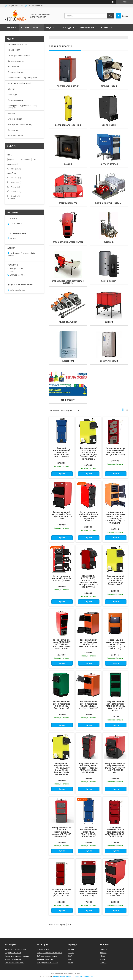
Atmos (71, 953)
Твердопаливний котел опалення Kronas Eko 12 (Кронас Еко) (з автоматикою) (115, 580)
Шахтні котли (109, 125)
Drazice (103, 963)
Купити (62, 474)
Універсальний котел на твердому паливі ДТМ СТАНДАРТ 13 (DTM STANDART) (115, 644)
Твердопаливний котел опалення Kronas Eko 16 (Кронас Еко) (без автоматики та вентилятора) (88, 453)
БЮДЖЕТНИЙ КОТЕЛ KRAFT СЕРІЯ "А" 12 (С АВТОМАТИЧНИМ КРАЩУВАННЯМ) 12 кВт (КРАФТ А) (88, 581)
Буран (71, 949)
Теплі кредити (66, 28)
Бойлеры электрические (47, 956)
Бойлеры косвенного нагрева (49, 953)
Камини (68, 164)
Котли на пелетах (109, 164)
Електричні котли (109, 361)
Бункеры (11, 113)
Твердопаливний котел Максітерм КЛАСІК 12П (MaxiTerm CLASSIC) (88, 643)
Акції (48, 28)
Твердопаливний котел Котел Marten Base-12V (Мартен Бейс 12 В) (88, 892)
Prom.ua (79, 974)
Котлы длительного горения (17, 956)
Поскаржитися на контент (62, 976)
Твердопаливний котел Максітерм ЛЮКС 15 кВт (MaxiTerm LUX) (62, 705)
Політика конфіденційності (83, 976)
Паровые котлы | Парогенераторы (23, 78)
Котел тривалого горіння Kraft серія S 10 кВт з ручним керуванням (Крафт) (88, 516)
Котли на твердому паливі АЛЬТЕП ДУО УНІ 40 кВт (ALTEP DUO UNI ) (62, 892)
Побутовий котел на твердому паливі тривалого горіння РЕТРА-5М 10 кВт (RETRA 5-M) (88, 768)
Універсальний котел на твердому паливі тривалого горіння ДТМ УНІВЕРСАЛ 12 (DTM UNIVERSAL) (115, 517)
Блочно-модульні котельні (109, 203)
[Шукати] (110, 16)
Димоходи (109, 242)
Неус (70, 959)
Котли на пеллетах (16, 61)
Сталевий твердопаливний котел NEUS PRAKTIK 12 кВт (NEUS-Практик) (61, 452)
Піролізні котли (109, 86)
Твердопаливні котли (68, 86)
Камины (11, 89)
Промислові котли (68, 203)
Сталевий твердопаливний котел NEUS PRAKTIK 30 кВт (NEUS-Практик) (88, 832)
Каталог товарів (30, 28)
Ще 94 (13, 198)
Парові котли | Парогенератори (68, 242)
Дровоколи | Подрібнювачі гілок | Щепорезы (68, 282)
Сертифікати (105, 28)
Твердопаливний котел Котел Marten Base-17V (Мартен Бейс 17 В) (115, 892)
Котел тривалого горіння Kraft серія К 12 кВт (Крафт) (62, 578)
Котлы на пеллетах (13, 959)
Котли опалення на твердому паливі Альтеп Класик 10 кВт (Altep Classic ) (115, 451)
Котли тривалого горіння (68, 125)
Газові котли (68, 361)
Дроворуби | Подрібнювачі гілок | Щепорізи (22, 107)
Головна (12, 28)
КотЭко (103, 959)
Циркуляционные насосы (47, 963)
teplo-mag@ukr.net (18, 290)
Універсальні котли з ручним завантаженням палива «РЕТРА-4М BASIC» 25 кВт (62, 832)
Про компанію (86, 28)
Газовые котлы (43, 949)
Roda (71, 963)
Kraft (70, 956)
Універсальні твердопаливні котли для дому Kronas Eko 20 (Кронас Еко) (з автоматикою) (61, 769)
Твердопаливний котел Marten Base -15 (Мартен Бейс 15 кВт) (62, 515)
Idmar (102, 956)
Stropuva (104, 949)
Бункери (109, 322)
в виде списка (127, 410)
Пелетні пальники (68, 322)
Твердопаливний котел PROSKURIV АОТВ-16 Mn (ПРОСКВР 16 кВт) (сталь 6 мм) (62, 644)
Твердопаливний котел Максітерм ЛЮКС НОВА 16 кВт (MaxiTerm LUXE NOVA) (115, 706)
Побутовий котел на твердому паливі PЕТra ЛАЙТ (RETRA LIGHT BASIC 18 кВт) (115, 768)
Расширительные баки (14, 963)
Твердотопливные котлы (15, 949)
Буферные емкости (45, 959)
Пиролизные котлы (13, 953)
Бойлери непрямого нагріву (20, 124)
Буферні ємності (109, 281)
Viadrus (103, 953)
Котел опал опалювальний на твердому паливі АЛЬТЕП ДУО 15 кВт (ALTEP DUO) (115, 832)
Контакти (12, 35)
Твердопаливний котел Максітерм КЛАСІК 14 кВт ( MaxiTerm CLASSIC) (88, 705)
